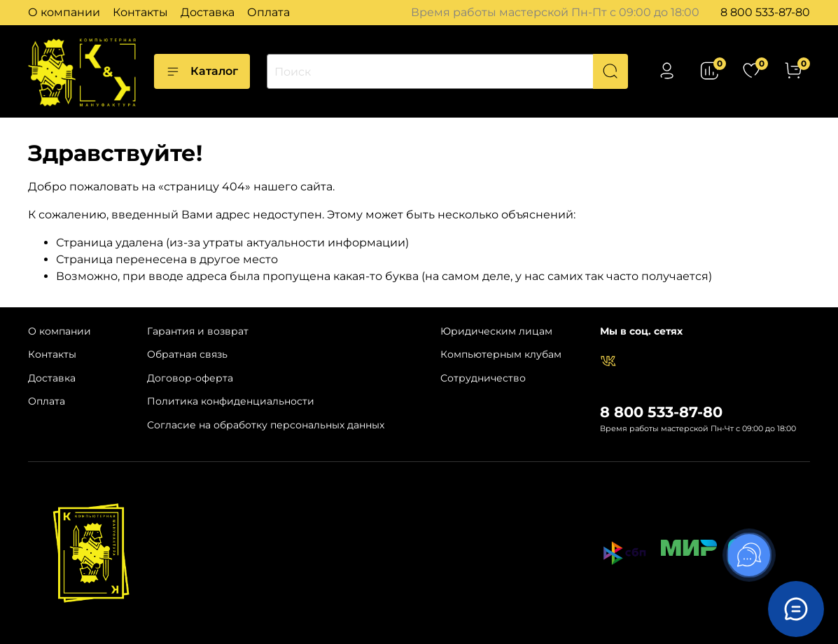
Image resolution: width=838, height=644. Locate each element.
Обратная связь (187, 354)
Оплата (268, 12)
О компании (64, 12)
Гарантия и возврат (198, 331)
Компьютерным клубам (501, 354)
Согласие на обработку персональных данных (266, 425)
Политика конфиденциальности (231, 401)
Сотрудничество (483, 378)
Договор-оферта (190, 378)
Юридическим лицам (496, 331)
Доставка (208, 12)
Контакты (140, 12)
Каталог (202, 71)
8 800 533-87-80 (765, 12)
